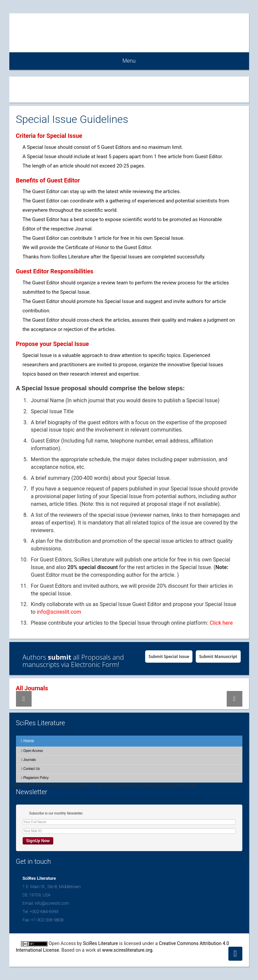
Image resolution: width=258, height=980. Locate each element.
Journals (29, 760)
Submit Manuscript (218, 656)
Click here (221, 623)
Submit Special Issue (169, 656)
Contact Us (31, 769)
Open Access (32, 751)
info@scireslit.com (59, 612)
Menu (129, 61)
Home (28, 741)
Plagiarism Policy (35, 778)
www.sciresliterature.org (127, 950)
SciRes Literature (100, 943)
